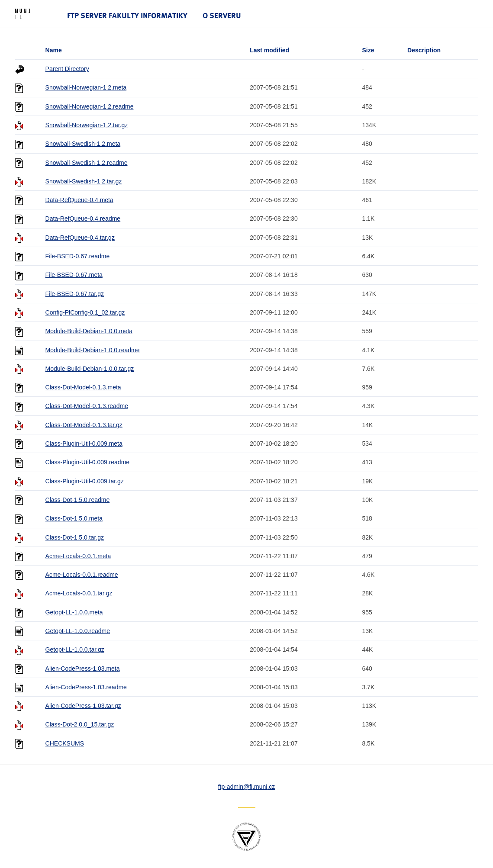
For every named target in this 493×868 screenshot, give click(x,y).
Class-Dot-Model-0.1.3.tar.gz (84, 425)
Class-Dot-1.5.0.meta (74, 518)
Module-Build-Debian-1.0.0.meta (89, 331)
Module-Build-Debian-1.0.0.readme (93, 350)
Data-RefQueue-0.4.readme (83, 219)
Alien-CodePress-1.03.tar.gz (83, 706)
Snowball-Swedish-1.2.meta (83, 144)
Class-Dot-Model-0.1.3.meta (83, 387)
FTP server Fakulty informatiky (127, 15)
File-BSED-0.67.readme (78, 256)
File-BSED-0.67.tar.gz (75, 294)
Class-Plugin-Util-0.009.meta (84, 444)
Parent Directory (67, 69)
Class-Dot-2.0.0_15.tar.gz (80, 724)
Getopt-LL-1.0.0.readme (78, 631)
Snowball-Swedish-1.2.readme (87, 163)
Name (54, 50)
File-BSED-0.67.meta (74, 275)
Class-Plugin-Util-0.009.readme (88, 462)
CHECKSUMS (65, 743)
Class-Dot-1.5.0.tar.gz (75, 537)
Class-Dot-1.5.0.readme (78, 500)
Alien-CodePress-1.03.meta (83, 669)
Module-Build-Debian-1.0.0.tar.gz (90, 369)
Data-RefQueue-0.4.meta (79, 200)
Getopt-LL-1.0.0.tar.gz (75, 649)
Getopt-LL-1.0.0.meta (74, 612)
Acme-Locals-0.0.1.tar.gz (79, 593)
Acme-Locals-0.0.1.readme (82, 575)
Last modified (269, 50)
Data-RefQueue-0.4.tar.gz (80, 238)
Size (368, 50)
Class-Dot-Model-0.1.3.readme (87, 406)
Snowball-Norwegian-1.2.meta (86, 87)
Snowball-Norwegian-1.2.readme (90, 106)
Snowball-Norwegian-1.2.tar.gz (87, 125)
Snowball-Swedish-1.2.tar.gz (84, 181)
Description (424, 50)
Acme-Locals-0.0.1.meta (78, 556)
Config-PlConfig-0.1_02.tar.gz (85, 312)
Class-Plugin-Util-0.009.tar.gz (85, 481)
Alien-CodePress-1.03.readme (86, 687)
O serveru (222, 15)
